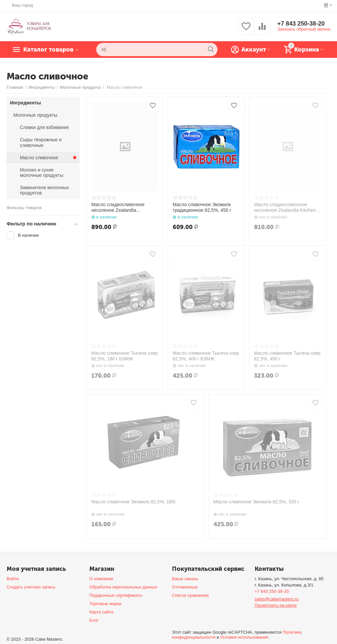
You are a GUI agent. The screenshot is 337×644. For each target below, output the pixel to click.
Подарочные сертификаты (116, 595)
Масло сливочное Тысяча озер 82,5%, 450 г (287, 356)
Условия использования (244, 637)
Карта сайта (101, 612)
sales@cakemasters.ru (277, 599)
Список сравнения (190, 595)
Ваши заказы (185, 579)
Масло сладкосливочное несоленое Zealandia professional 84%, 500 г (118, 207)
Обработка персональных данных (123, 587)
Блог (94, 620)
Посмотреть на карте (276, 605)
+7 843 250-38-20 (301, 24)
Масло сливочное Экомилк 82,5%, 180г (134, 502)
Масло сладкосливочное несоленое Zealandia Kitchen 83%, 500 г (285, 207)
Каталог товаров (48, 50)
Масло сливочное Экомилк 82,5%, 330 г (256, 502)
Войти (13, 579)
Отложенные (185, 587)
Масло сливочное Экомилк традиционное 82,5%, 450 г (202, 207)
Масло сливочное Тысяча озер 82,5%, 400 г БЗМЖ (206, 356)
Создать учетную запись (31, 587)
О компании (101, 579)
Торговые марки (105, 604)
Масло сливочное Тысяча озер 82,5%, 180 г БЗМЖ (125, 356)
